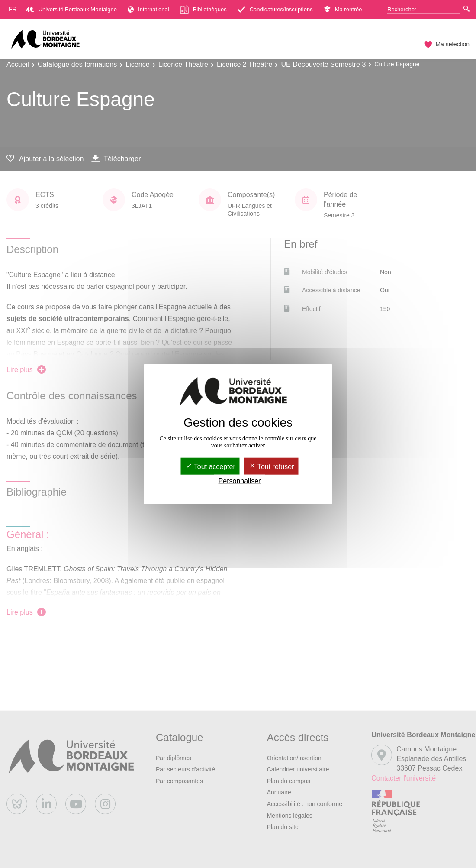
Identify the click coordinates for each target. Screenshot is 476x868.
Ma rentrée (343, 9)
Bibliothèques (203, 10)
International (148, 9)
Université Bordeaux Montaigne (71, 9)
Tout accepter (210, 467)
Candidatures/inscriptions (275, 9)
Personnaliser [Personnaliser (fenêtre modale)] (240, 481)
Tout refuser (272, 467)
